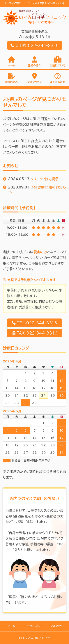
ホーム (11, 65)
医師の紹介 (34, 65)
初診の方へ (11, 82)
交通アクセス (34, 82)
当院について (58, 65)
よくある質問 (58, 82)
